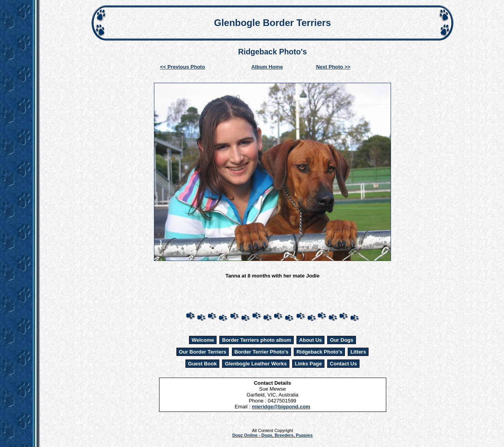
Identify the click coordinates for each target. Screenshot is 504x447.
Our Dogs (342, 340)
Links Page (309, 364)
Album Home (267, 67)
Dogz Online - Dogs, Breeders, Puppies (272, 435)
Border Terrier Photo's (261, 352)
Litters (358, 352)
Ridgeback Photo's (320, 352)
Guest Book (203, 364)
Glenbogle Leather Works (256, 364)
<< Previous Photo (183, 67)
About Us (311, 340)
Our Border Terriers (202, 352)
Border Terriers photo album (257, 340)
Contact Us (344, 364)
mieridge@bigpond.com (281, 407)
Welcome (203, 340)
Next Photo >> (333, 67)
